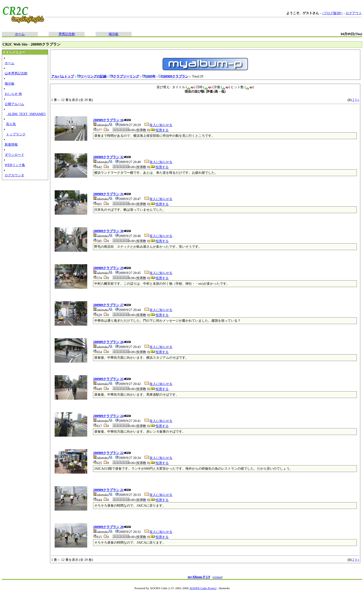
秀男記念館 (67, 34)
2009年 (149, 76)
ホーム (20, 34)
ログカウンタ (14, 175)
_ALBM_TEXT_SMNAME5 (26, 114)
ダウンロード (14, 155)
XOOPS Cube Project (203, 588)
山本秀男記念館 (16, 73)
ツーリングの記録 (92, 76)
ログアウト (354, 13)
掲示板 (114, 34)
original (218, 577)
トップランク (16, 134)
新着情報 (11, 144)
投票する (159, 130)
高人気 (11, 124)
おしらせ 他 (13, 94)
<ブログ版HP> (332, 13)
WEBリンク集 (15, 165)
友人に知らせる (158, 125)
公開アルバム (14, 104)
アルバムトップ (63, 76)
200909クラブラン (173, 76)
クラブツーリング (124, 76)
